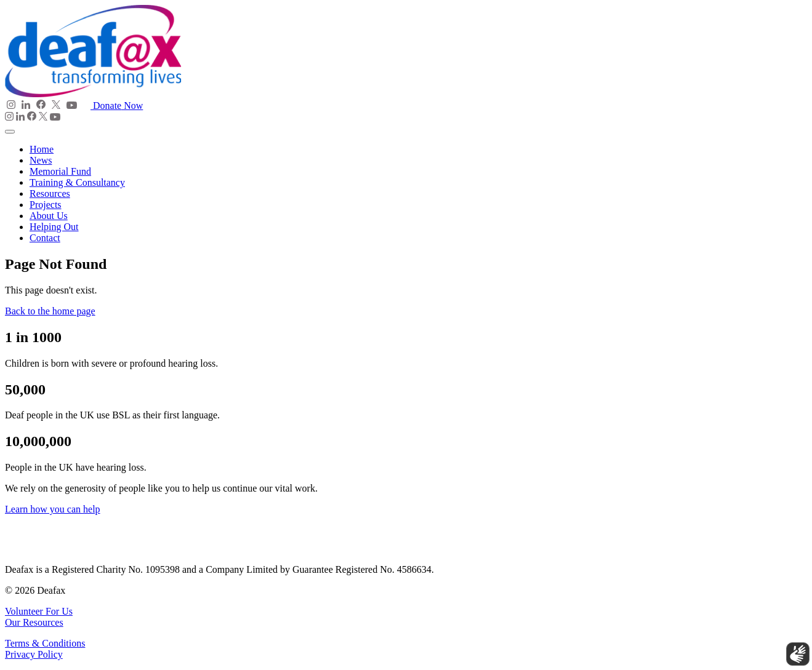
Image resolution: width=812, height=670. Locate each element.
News (41, 160)
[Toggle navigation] (10, 132)
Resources (50, 193)
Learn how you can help (53, 509)
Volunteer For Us (39, 611)
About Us (49, 216)
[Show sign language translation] (794, 650)
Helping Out (54, 227)
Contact (45, 238)
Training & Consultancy (77, 182)
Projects (46, 205)
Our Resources (34, 622)
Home (42, 149)
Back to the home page (50, 311)
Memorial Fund (60, 171)
